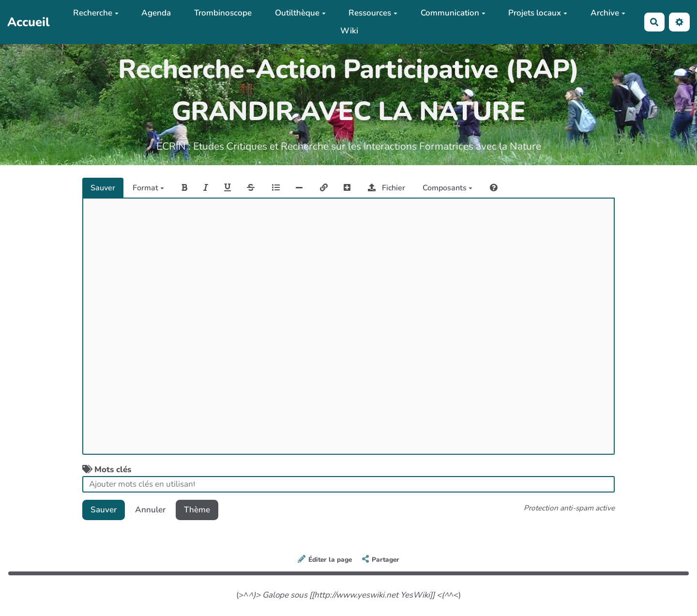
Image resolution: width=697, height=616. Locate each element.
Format (148, 188)
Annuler (150, 510)
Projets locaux (538, 13)
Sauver (103, 188)
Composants (447, 188)
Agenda (156, 13)
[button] (679, 22)
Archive (608, 13)
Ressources (373, 13)
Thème (197, 510)
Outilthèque (300, 13)
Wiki (349, 31)
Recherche (96, 13)
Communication (453, 13)
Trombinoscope (223, 13)
